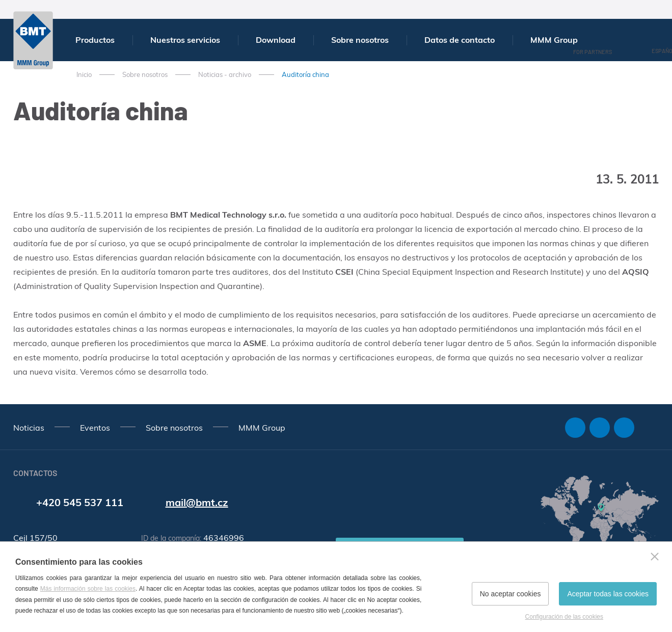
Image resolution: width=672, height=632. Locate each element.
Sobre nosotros (360, 40)
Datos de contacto (460, 40)
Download (276, 40)
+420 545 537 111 (80, 502)
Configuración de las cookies (564, 617)
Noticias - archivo (225, 74)
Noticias (29, 428)
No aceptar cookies (510, 594)
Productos (95, 40)
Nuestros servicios (185, 40)
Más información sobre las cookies (88, 589)
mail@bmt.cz (197, 502)
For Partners (593, 52)
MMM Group (554, 40)
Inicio (84, 74)
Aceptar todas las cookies (608, 594)
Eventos (95, 428)
